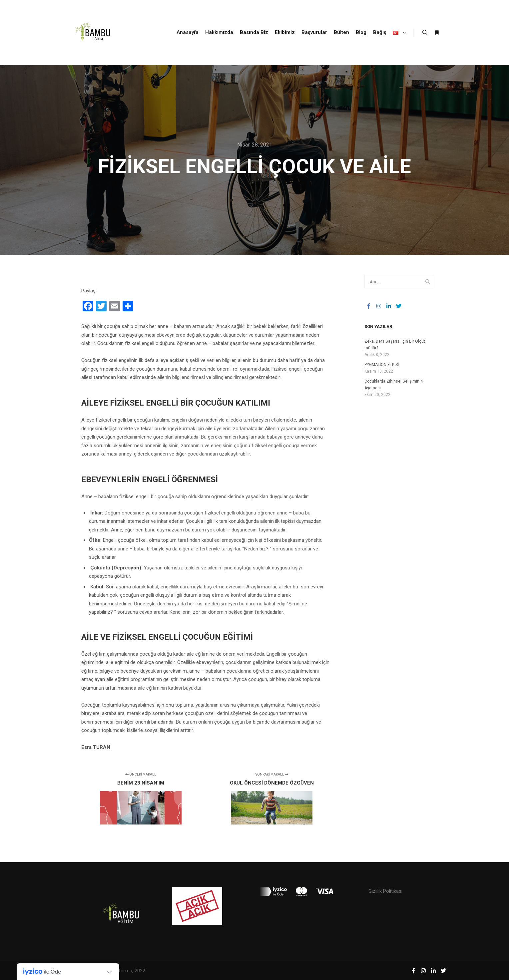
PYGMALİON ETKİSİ (382, 365)
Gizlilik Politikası (385, 891)
